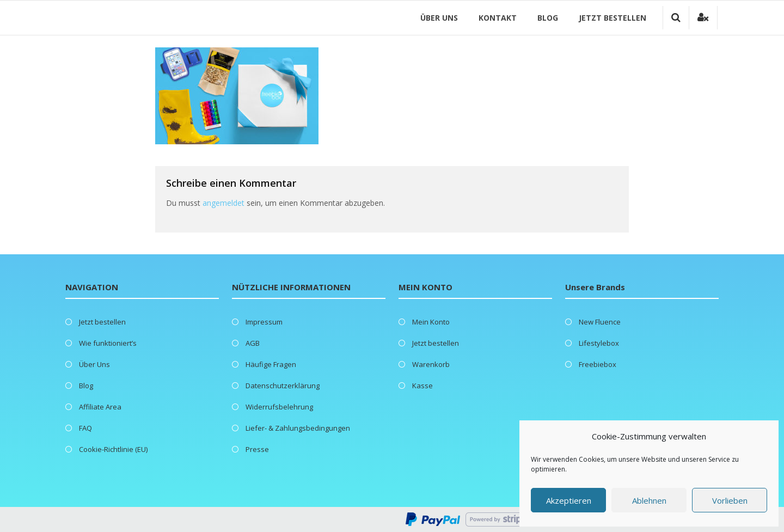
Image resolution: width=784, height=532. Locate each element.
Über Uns (440, 18)
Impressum (264, 322)
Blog (549, 18)
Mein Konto (431, 322)
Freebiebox (598, 364)
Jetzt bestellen (614, 18)
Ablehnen (649, 500)
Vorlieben (730, 500)
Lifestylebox (599, 343)
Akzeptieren (569, 500)
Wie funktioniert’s (108, 343)
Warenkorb (431, 364)
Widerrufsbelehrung (279, 407)
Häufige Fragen (271, 364)
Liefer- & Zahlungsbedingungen (298, 428)
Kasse (422, 386)
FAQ (85, 428)
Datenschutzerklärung (283, 386)
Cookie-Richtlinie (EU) (113, 449)
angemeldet (223, 203)
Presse (257, 449)
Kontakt (499, 18)
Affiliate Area (100, 407)
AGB (253, 343)
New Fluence (600, 322)
